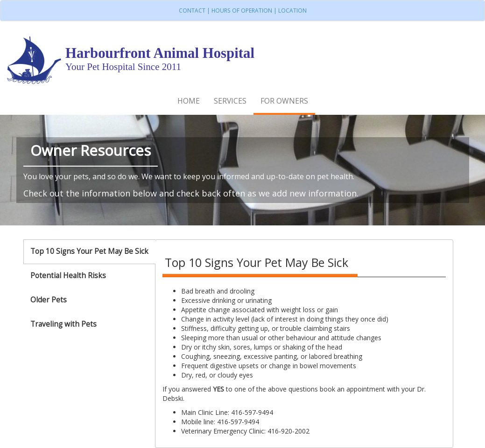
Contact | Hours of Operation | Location (243, 10)
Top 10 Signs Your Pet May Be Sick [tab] (89, 251)
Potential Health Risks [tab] (68, 276)
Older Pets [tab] (49, 300)
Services (230, 101)
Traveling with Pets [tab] (63, 324)
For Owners (284, 101)
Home (189, 101)
